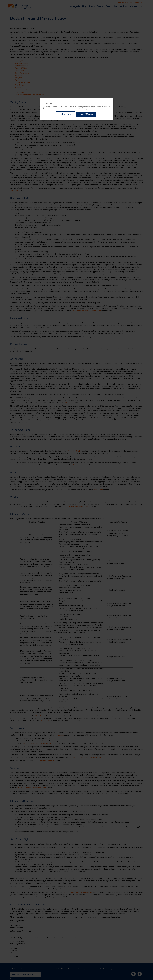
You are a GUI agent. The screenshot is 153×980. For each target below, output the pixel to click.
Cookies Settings (65, 114)
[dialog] (76, 109)
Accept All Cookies (86, 114)
